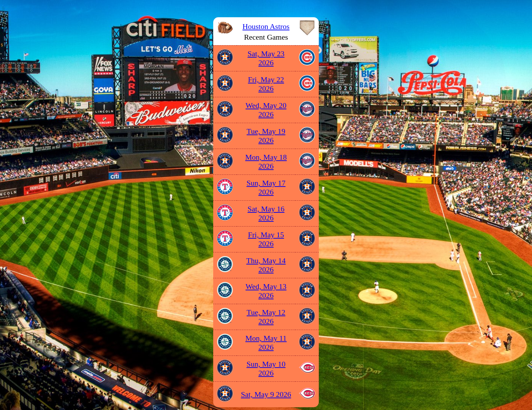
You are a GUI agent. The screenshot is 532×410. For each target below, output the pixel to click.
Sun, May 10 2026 (266, 368)
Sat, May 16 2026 (266, 213)
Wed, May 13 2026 (266, 291)
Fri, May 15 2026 (266, 239)
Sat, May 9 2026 (266, 394)
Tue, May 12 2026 (266, 317)
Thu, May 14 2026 (266, 265)
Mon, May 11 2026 (266, 343)
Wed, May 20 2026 (266, 110)
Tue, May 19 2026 (266, 136)
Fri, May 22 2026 (266, 84)
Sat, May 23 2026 (266, 58)
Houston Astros (266, 26)
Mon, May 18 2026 (266, 162)
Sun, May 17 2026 (266, 187)
